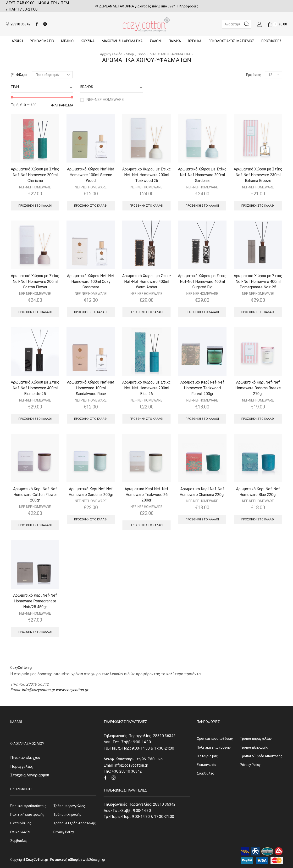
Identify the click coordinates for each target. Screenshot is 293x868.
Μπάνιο (67, 41)
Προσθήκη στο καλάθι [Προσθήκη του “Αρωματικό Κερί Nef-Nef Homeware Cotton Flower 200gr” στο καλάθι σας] (35, 525)
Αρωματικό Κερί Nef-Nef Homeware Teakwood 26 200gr (146, 495)
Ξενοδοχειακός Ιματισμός (231, 41)
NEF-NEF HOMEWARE (105, 100)
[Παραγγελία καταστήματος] (52, 75)
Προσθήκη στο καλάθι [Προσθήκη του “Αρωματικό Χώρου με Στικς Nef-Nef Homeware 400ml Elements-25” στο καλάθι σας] (35, 419)
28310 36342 (164, 736)
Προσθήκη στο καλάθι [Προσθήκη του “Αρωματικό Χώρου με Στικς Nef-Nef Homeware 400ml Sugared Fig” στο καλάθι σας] (202, 312)
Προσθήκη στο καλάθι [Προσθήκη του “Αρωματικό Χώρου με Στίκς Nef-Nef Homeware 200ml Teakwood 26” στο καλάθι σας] (146, 206)
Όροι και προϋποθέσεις (28, 806)
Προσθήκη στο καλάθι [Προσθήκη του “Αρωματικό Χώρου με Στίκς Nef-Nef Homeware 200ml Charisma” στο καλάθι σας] (35, 206)
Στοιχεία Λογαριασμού (30, 775)
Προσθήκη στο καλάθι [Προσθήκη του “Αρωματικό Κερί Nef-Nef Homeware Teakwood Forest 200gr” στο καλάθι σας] (202, 419)
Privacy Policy (64, 832)
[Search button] (247, 24)
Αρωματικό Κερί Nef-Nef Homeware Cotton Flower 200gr (35, 495)
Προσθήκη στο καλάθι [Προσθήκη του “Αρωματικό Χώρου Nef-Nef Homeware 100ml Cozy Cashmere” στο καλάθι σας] (91, 312)
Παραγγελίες (22, 766)
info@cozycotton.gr (38, 690)
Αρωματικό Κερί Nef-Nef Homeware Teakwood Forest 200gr (202, 388)
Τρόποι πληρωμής (67, 815)
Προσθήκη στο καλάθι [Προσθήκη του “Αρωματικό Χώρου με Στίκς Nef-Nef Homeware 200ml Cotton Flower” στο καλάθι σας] (35, 312)
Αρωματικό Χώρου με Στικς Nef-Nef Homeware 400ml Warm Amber (146, 282)
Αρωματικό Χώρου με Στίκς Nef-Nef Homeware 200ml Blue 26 (146, 388)
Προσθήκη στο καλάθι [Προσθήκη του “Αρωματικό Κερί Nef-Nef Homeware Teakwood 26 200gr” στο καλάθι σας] (146, 525)
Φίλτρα (19, 75)
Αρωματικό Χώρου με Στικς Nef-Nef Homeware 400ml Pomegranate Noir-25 (258, 282)
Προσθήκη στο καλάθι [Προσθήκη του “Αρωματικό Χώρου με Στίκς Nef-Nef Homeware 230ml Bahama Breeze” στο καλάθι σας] (258, 206)
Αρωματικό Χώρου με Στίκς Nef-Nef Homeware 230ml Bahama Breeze (258, 175)
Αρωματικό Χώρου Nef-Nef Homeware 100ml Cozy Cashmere (91, 282)
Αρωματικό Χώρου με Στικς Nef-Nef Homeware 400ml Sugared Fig (202, 282)
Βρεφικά (195, 41)
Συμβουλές (19, 841)
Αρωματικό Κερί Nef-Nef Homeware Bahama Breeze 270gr (258, 388)
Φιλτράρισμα (62, 105)
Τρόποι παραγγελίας (69, 806)
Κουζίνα (88, 41)
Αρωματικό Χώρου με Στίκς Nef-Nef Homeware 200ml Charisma (35, 175)
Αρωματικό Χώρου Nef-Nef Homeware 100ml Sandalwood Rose (91, 388)
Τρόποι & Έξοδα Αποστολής (75, 823)
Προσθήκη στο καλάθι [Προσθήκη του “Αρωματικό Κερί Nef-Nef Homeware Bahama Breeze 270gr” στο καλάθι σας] (258, 419)
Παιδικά (175, 41)
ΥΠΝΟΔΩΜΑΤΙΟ (42, 41)
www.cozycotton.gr (72, 690)
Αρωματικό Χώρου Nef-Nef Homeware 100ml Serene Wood (91, 175)
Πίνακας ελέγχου (25, 758)
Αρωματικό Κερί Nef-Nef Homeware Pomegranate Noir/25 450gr (35, 601)
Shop (130, 54)
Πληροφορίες (188, 6)
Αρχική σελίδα (111, 54)
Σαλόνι (156, 41)
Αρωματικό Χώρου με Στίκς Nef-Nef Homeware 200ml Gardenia (202, 175)
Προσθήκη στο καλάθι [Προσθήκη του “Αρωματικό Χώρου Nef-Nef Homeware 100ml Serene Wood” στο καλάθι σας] (91, 206)
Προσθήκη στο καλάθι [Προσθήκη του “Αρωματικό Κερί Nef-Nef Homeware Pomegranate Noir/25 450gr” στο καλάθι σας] (35, 632)
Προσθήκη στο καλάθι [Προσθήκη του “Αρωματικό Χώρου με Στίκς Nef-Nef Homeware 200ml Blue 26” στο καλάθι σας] (146, 419)
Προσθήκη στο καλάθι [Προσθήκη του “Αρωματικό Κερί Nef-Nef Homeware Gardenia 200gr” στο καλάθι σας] (91, 519)
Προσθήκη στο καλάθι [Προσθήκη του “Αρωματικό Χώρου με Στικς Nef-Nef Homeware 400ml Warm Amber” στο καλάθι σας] (146, 312)
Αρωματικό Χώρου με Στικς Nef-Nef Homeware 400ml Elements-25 (35, 388)
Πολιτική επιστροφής (27, 815)
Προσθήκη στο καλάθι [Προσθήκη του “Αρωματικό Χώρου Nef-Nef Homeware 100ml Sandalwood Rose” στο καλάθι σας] (91, 419)
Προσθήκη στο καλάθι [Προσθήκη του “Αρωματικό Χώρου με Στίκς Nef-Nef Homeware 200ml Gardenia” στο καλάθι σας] (202, 206)
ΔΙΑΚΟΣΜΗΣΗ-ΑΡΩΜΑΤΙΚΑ (122, 41)
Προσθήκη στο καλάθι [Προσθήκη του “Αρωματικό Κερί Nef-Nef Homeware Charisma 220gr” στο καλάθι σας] (202, 519)
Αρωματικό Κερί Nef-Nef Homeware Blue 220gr (258, 492)
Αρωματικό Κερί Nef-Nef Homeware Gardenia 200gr (91, 492)
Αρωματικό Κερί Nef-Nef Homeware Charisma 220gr (202, 492)
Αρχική (17, 41)
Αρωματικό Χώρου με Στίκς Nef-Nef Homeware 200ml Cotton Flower (35, 282)
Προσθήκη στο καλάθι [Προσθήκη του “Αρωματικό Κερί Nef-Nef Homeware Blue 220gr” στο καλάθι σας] (258, 519)
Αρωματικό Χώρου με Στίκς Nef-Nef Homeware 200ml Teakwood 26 (146, 175)
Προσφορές (271, 41)
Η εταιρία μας (21, 823)
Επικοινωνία (20, 832)
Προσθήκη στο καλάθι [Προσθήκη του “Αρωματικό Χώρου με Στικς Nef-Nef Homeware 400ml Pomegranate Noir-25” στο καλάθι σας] (258, 312)
